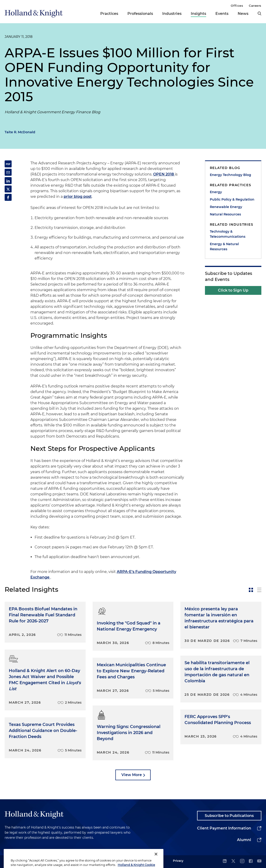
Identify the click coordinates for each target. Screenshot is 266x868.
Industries (172, 14)
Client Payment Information (224, 828)
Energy (216, 192)
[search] (260, 13)
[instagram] (242, 861)
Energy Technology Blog (230, 175)
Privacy (178, 861)
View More (132, 775)
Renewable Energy (226, 207)
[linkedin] (225, 861)
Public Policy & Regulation (232, 199)
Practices (109, 14)
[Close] (156, 860)
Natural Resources (225, 214)
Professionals (140, 14)
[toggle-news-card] (251, 590)
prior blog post (78, 197)
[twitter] (233, 861)
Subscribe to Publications (229, 816)
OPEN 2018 (164, 174)
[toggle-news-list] (259, 590)
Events (222, 14)
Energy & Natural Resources (224, 247)
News (243, 14)
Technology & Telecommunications (228, 234)
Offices (237, 6)
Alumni (244, 840)
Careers (255, 6)
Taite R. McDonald (20, 132)
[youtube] (259, 861)
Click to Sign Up (233, 290)
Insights (198, 14)
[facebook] (251, 861)
